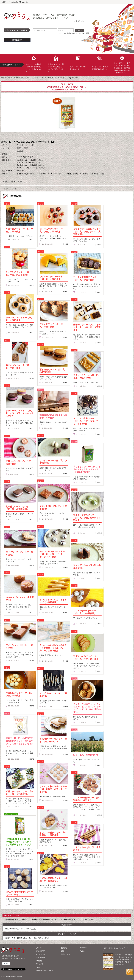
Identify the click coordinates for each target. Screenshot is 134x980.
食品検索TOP (40, 951)
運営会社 (64, 948)
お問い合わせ (40, 958)
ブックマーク (67, 137)
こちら (68, 87)
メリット (83, 919)
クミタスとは (79, 21)
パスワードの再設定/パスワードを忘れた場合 (73, 33)
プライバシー (40, 964)
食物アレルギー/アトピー (44, 970)
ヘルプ (38, 967)
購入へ (54, 137)
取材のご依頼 (65, 954)
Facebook (84, 948)
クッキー (20, 151)
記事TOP (39, 948)
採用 (62, 951)
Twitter (83, 951)
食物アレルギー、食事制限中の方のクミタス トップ (20, 78)
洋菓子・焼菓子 (23, 148)
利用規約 (39, 961)
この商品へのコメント (80, 137)
